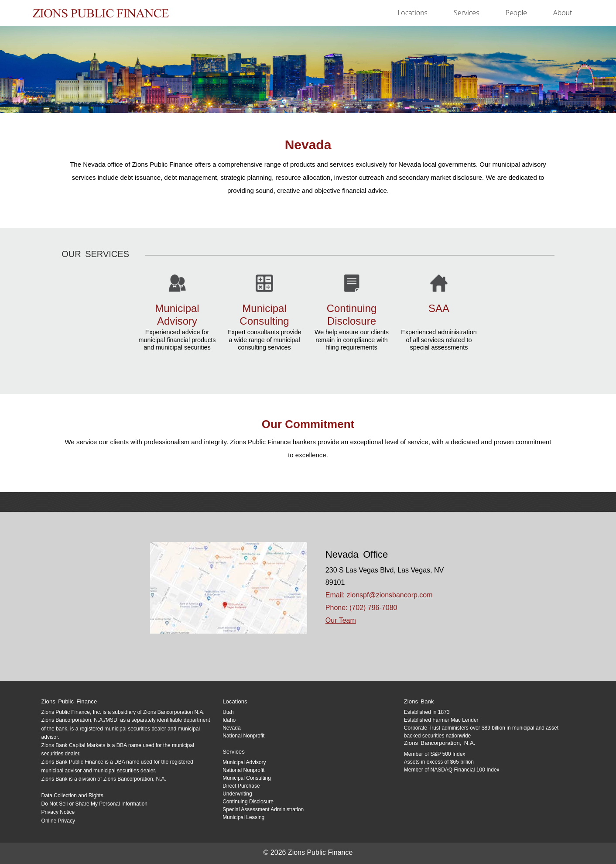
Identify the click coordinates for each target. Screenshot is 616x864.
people (516, 13)
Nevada (231, 728)
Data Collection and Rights (72, 795)
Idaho (229, 720)
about (563, 13)
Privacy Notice (58, 812)
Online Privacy (58, 821)
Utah (228, 712)
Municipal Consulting (247, 778)
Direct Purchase (241, 786)
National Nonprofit (243, 736)
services (467, 13)
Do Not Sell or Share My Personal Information (94, 804)
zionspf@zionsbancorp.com (390, 595)
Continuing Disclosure (248, 802)
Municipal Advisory (244, 762)
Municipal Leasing (243, 817)
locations (412, 13)
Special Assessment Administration (263, 809)
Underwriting (237, 794)
